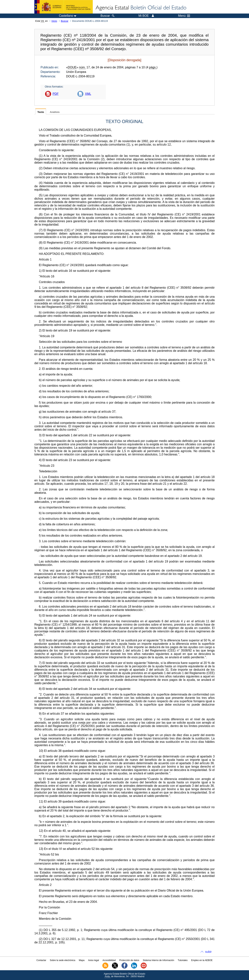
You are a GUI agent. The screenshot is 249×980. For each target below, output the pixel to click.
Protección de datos (129, 960)
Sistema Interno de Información (159, 960)
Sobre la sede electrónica (62, 960)
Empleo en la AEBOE (202, 960)
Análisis (55, 112)
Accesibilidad (109, 960)
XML (88, 94)
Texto (41, 112)
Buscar (65, 21)
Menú (184, 16)
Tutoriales (183, 960)
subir (208, 952)
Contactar (41, 960)
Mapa (82, 960)
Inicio (54, 21)
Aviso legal (94, 960)
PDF (56, 94)
